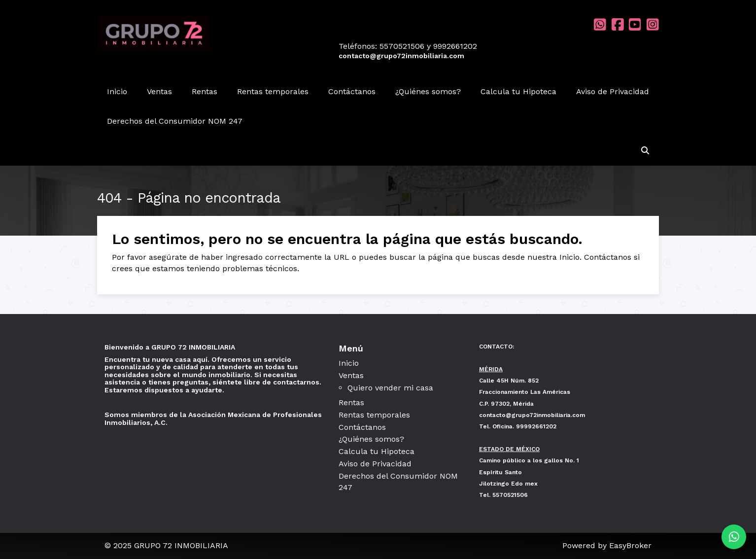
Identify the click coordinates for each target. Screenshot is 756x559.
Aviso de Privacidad (613, 91)
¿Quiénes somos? (428, 91)
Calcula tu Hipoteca (518, 91)
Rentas (205, 91)
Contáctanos (352, 91)
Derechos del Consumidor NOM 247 (175, 121)
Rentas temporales (273, 91)
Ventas (159, 91)
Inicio (117, 91)
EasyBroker (630, 545)
